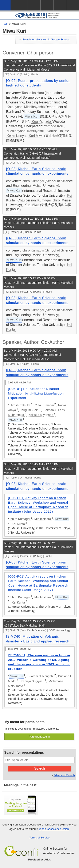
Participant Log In (39, 737)
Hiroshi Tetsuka (20, 405)
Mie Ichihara (43, 519)
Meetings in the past (20, 785)
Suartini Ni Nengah (41, 676)
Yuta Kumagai (44, 405)
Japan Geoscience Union (54, 829)
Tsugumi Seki (30, 410)
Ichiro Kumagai (33, 181)
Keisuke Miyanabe (41, 415)
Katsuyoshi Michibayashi (25, 107)
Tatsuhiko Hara (33, 93)
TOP (5, 24)
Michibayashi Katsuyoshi (25, 131)
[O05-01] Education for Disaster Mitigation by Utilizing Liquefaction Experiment (36, 393)
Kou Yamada (41, 122)
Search (39, 768)
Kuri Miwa (36, 136)
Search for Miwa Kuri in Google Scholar (46, 39)
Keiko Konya (16, 136)
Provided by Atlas (40, 860)
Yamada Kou (53, 126)
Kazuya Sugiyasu (33, 681)
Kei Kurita (18, 524)
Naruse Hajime (58, 131)
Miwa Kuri (19, 24)
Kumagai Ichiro (49, 200)
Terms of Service (39, 838)
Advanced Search (64, 775)
